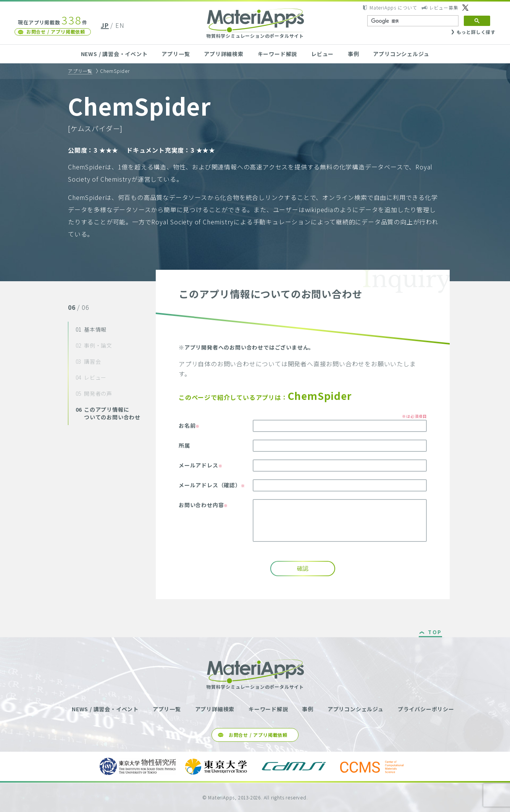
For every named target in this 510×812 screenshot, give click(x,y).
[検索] (412, 21)
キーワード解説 (278, 54)
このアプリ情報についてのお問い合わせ (108, 413)
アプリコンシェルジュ (401, 54)
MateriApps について (393, 7)
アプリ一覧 (176, 54)
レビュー (322, 54)
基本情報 (91, 329)
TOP (435, 633)
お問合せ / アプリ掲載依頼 (56, 31)
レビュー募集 (444, 7)
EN (120, 25)
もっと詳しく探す (476, 32)
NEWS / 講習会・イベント (114, 54)
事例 (353, 54)
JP (105, 25)
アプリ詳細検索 (224, 54)
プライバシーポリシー (426, 709)
